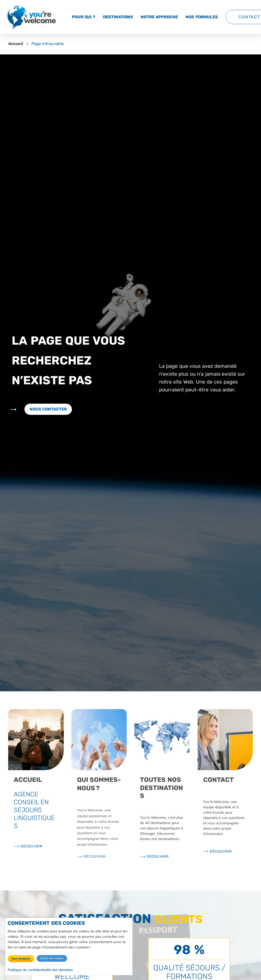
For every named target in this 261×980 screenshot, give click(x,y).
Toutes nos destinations (161, 788)
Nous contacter (48, 409)
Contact (218, 780)
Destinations (118, 17)
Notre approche (159, 17)
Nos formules (202, 17)
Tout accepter (21, 958)
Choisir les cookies (52, 958)
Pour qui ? (84, 17)
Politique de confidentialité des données (40, 970)
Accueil (16, 44)
